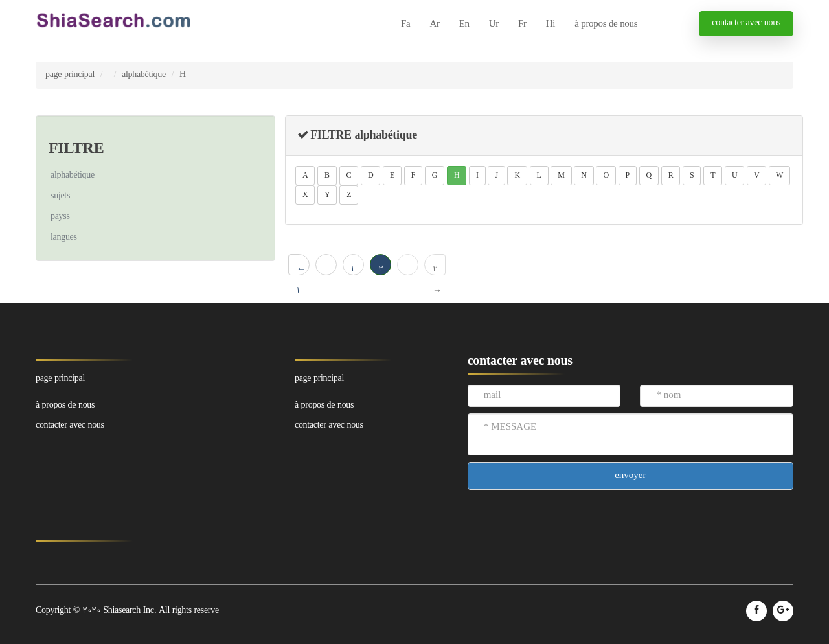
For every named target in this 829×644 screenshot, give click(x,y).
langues (64, 237)
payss (60, 217)
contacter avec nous (746, 23)
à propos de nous (606, 24)
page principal (70, 75)
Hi (551, 24)
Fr (522, 24)
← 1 (301, 269)
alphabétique (144, 75)
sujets (60, 196)
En (464, 24)
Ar (434, 24)
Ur (494, 24)
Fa (405, 24)
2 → (437, 269)
